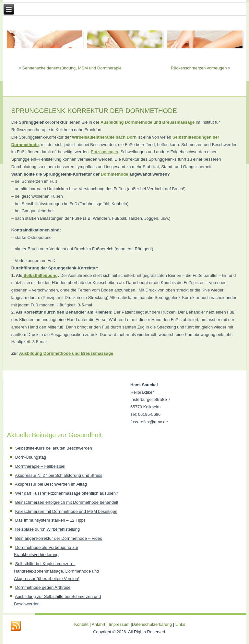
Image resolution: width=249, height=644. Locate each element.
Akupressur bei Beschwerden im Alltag (51, 484)
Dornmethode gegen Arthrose (43, 587)
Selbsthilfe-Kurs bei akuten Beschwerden (54, 448)
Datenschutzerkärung (153, 624)
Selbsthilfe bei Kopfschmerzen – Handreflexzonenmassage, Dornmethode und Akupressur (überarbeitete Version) (56, 571)
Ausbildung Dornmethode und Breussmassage (66, 353)
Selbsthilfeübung (40, 275)
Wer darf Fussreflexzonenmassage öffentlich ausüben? (67, 493)
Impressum (119, 624)
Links (180, 624)
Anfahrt (99, 624)
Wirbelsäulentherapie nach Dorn (104, 137)
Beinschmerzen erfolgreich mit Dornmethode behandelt (67, 502)
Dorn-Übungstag (31, 457)
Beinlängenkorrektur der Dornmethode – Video (59, 538)
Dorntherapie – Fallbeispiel (40, 466)
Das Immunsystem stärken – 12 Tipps (50, 520)
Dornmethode (115, 174)
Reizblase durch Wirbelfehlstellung (47, 529)
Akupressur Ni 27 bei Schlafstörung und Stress (59, 475)
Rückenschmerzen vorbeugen (199, 68)
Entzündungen (104, 152)
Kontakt (81, 624)
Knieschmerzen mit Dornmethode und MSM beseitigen (66, 511)
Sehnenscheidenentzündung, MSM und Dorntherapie (72, 68)
